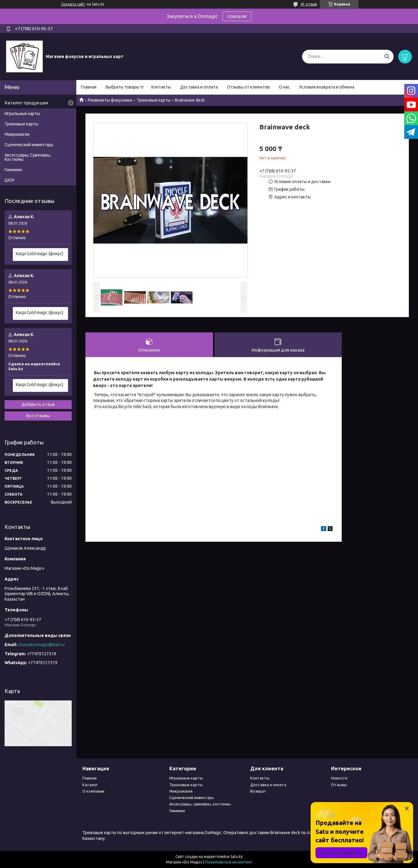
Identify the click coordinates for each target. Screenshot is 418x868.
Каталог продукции (26, 103)
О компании (93, 791)
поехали (237, 16)
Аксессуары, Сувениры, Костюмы (28, 157)
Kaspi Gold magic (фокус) (40, 254)
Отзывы (339, 785)
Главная (89, 87)
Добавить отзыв (38, 404)
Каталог (90, 785)
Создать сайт (73, 4)
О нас (284, 87)
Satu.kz (237, 857)
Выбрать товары (122, 87)
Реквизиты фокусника (110, 100)
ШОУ (9, 180)
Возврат (258, 791)
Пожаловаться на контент (229, 862)
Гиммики (13, 170)
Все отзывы (38, 416)
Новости (339, 778)
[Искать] (387, 57)
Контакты (161, 87)
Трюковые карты (154, 100)
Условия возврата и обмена (327, 87)
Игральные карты (22, 114)
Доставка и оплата (199, 87)
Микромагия (17, 134)
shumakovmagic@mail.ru (41, 645)
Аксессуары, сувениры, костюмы (200, 804)
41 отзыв (309, 4)
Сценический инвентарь (29, 145)
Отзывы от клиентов (248, 87)
